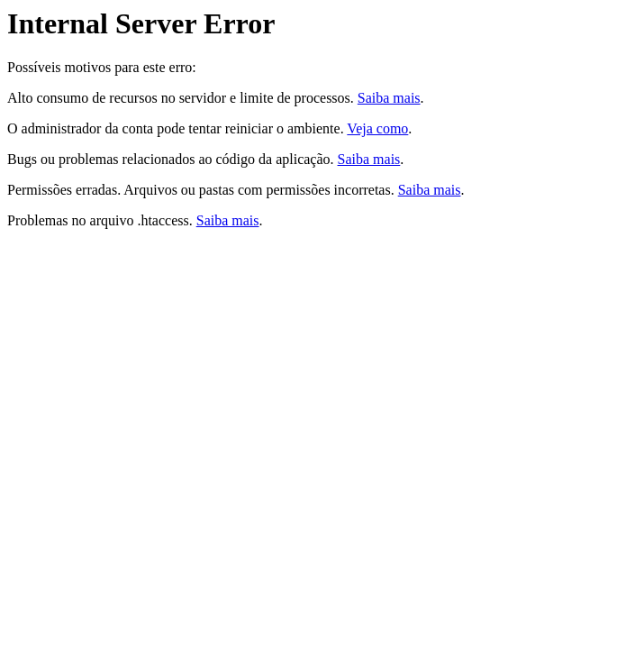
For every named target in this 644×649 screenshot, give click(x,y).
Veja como (377, 128)
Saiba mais (389, 98)
